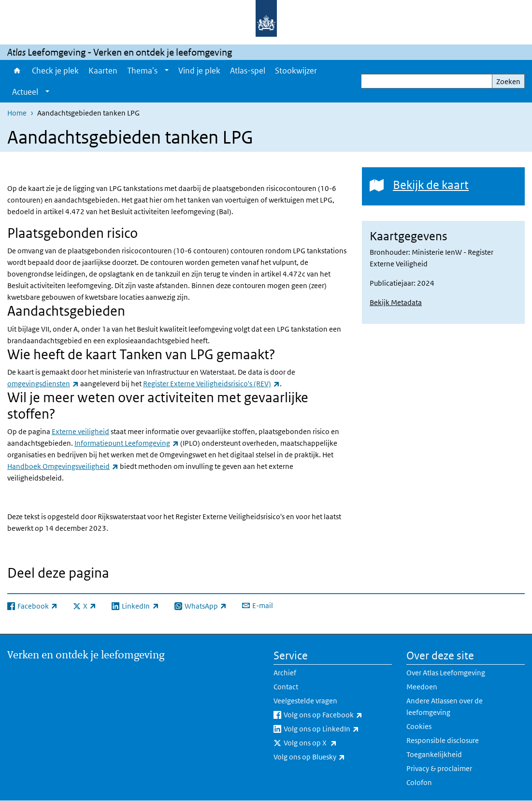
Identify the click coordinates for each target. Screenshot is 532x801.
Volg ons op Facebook (338, 715)
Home (17, 71)
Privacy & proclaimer (439, 768)
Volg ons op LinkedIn (338, 729)
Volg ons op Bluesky (331, 757)
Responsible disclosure (443, 740)
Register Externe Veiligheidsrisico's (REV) (211, 384)
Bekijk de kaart (431, 184)
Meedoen (422, 687)
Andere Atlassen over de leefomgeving (445, 706)
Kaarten (103, 71)
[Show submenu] (167, 71)
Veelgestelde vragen (305, 701)
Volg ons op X (331, 743)
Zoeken (508, 81)
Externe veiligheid (80, 431)
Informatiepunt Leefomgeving (127, 443)
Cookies (419, 726)
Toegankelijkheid (434, 754)
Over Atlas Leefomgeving (446, 673)
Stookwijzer (296, 71)
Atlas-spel (248, 71)
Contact (286, 687)
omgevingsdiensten (43, 384)
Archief (285, 673)
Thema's (142, 71)
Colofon (419, 782)
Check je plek (55, 71)
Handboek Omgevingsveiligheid (63, 466)
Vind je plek (199, 71)
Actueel (25, 92)
